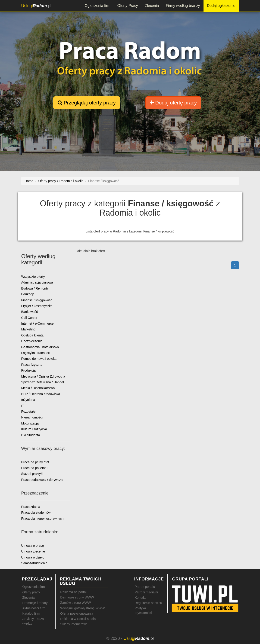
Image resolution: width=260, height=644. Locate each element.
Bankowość (30, 312)
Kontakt (140, 598)
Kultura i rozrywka (34, 429)
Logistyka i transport (36, 353)
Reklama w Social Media (78, 619)
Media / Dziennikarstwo (38, 388)
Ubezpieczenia (32, 341)
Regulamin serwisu (148, 603)
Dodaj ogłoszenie (221, 6)
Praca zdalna (31, 507)
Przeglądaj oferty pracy (87, 103)
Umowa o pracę (33, 546)
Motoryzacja (30, 423)
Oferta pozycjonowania (77, 613)
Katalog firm (31, 613)
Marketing (28, 329)
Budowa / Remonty (35, 288)
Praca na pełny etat (35, 462)
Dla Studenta (31, 435)
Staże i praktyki (32, 474)
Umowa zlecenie (33, 551)
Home (29, 181)
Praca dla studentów (36, 513)
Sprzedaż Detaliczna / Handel (43, 382)
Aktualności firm (34, 608)
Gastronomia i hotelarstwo (40, 347)
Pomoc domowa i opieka (39, 359)
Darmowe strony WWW (77, 597)
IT (23, 406)
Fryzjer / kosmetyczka (37, 306)
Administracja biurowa (37, 282)
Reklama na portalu (74, 592)
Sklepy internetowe (74, 624)
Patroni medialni (146, 592)
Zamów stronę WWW (75, 603)
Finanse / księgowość (37, 300)
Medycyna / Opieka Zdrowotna (43, 376)
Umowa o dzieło (33, 557)
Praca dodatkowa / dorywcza (42, 480)
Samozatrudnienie (34, 563)
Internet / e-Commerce (38, 324)
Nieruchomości (32, 417)
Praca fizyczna (32, 365)
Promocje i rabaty (35, 603)
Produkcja (28, 370)
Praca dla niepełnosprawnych (42, 519)
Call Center (29, 318)
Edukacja (28, 294)
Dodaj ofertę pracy (173, 103)
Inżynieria (28, 400)
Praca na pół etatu (34, 468)
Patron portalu (145, 587)
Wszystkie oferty (33, 277)
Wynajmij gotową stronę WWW (82, 608)
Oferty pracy (31, 592)
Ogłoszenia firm (98, 6)
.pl (36, 6)
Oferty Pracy (128, 6)
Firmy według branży (183, 6)
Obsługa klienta (33, 335)
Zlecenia (152, 6)
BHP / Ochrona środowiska (41, 394)
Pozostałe (28, 412)
